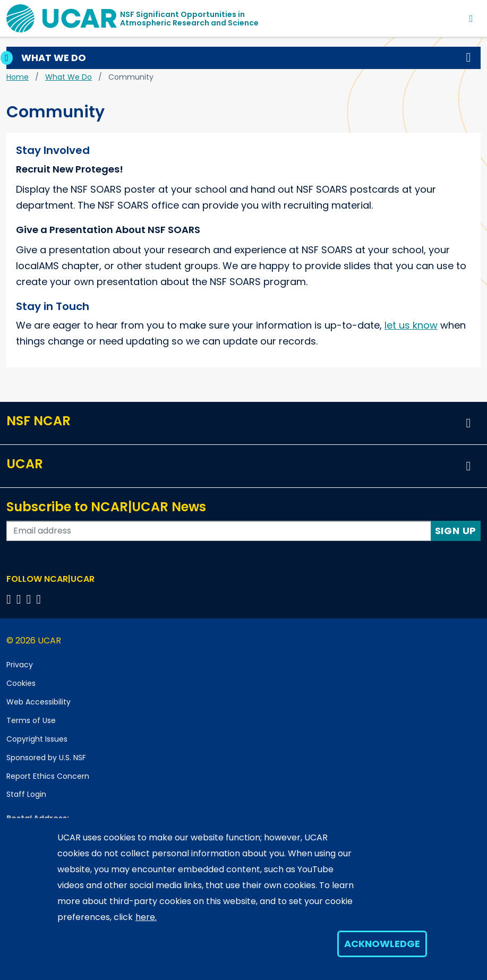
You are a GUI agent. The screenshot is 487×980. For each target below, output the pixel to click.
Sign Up (456, 531)
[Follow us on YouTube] (40, 599)
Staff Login (26, 794)
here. (146, 917)
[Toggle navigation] (471, 18)
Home (18, 77)
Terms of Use (31, 720)
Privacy (20, 665)
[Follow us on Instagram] (31, 599)
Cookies (21, 683)
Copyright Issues (37, 739)
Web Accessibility (39, 702)
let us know (411, 325)
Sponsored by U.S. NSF (46, 758)
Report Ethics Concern (48, 776)
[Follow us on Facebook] (10, 599)
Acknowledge (382, 944)
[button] (468, 58)
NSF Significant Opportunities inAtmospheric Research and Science (189, 19)
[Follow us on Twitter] (20, 599)
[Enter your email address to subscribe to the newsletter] (219, 531)
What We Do (69, 77)
